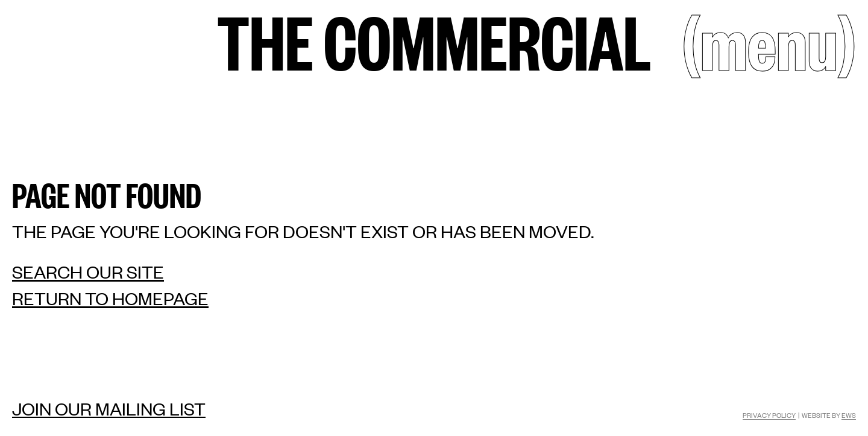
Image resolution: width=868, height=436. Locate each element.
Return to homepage (110, 298)
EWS (849, 415)
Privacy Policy (769, 415)
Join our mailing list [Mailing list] (109, 408)
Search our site (88, 272)
